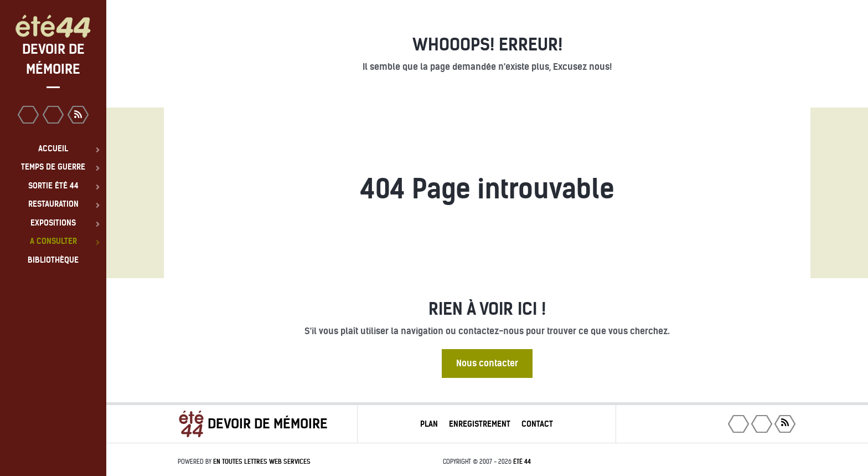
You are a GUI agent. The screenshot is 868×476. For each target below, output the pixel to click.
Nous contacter (487, 363)
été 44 (522, 462)
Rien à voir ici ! (487, 309)
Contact (537, 424)
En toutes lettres (262, 462)
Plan (429, 424)
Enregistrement (480, 424)
